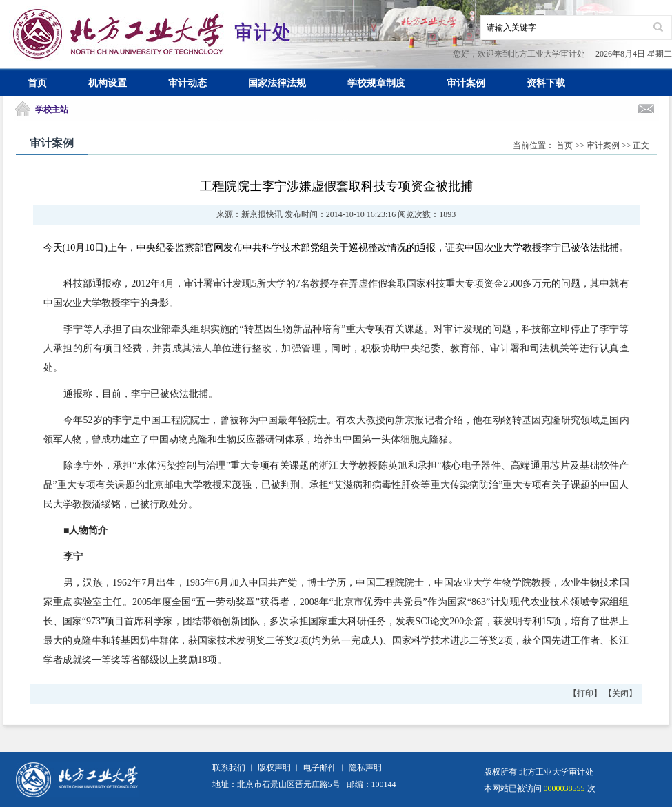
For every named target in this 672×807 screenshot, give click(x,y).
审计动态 (187, 83)
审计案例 (466, 83)
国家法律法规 (277, 83)
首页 (37, 83)
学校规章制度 (376, 83)
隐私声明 (365, 768)
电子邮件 (320, 768)
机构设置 (108, 83)
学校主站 (52, 110)
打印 (585, 693)
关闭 (620, 693)
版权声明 (274, 768)
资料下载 (546, 83)
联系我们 (229, 768)
